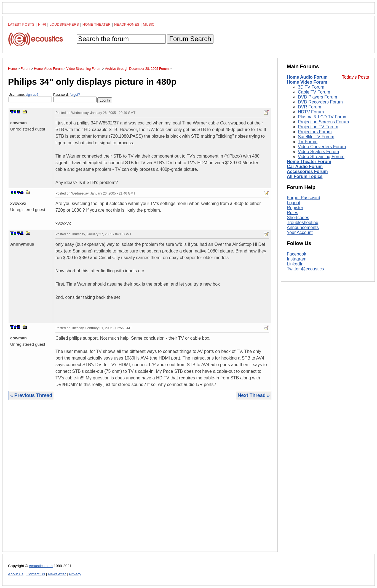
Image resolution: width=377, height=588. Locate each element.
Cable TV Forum (314, 92)
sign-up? (32, 95)
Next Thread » (254, 395)
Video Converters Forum (322, 147)
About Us (16, 574)
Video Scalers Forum (318, 152)
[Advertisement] (140, 480)
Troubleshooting (303, 223)
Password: (75, 98)
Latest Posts (21, 24)
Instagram (297, 259)
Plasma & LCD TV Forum (323, 117)
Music (149, 24)
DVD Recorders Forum (320, 102)
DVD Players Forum (317, 97)
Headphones (127, 24)
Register (295, 208)
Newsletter (57, 574)
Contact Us (36, 574)
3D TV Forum (311, 87)
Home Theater (97, 24)
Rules (292, 213)
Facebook (296, 254)
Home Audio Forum (307, 77)
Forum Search (190, 39)
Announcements (303, 228)
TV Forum (308, 142)
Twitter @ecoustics (305, 269)
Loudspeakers (64, 24)
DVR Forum (309, 107)
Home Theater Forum (309, 162)
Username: (30, 98)
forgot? (75, 95)
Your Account (300, 232)
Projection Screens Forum (323, 122)
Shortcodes (298, 218)
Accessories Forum (307, 171)
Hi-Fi (42, 24)
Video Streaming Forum (321, 157)
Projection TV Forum (318, 127)
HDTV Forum (311, 112)
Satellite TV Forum (316, 137)
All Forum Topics (305, 176)
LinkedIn (295, 264)
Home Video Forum (307, 82)
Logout (294, 203)
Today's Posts (355, 77)
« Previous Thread (31, 395)
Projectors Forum (315, 132)
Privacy (75, 574)
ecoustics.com (41, 566)
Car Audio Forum (305, 167)
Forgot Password (304, 198)
